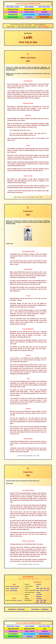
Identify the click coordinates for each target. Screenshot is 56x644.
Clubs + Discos (29, 12)
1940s (38, 584)
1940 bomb (39, 596)
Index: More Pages (44, 7)
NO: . (44, 27)
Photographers (13, 14)
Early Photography (29, 14)
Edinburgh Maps (29, 9)
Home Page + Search (13, 7)
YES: (27, 27)
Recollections (13, 12)
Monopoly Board (13, 17)
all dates (38, 592)
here (44, 25)
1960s (37, 602)
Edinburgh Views (13, 9)
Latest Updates (29, 7)
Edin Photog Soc (44, 14)
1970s (38, 586)
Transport (44, 12)
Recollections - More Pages (16, 609)
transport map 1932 (15, 586)
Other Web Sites (44, 17)
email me (29, 17)
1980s (44, 602)
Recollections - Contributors (40, 609)
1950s (45, 588)
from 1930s (39, 594)
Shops (48, 590)
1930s (38, 588)
